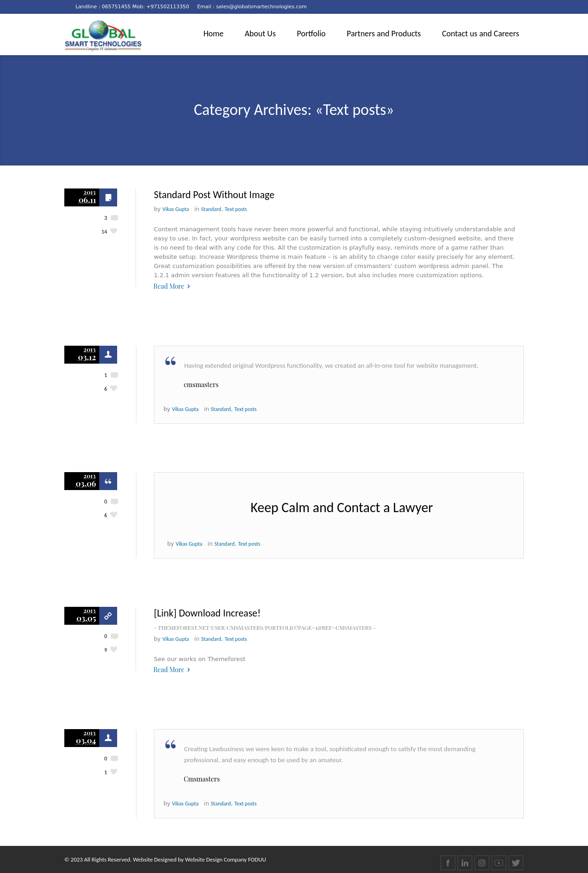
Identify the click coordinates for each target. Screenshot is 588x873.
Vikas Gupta (176, 209)
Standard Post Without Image (214, 195)
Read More (169, 286)
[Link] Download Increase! (207, 613)
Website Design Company (216, 859)
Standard (211, 209)
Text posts (236, 209)
